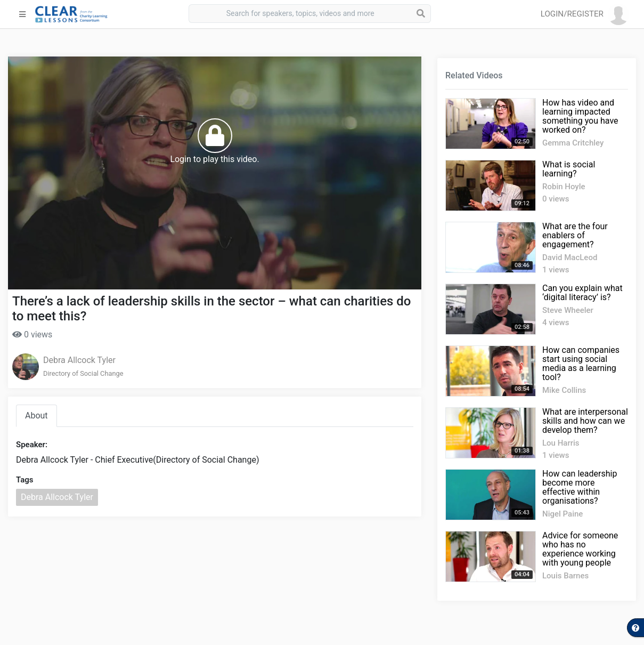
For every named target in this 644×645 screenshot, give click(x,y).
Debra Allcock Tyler (79, 360)
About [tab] (36, 416)
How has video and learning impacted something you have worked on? (580, 116)
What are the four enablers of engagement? (575, 235)
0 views (32, 334)
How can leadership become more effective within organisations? (580, 487)
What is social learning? (569, 169)
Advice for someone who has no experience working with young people (580, 549)
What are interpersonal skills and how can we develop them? (585, 421)
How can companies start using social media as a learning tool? (581, 364)
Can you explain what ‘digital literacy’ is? (582, 293)
